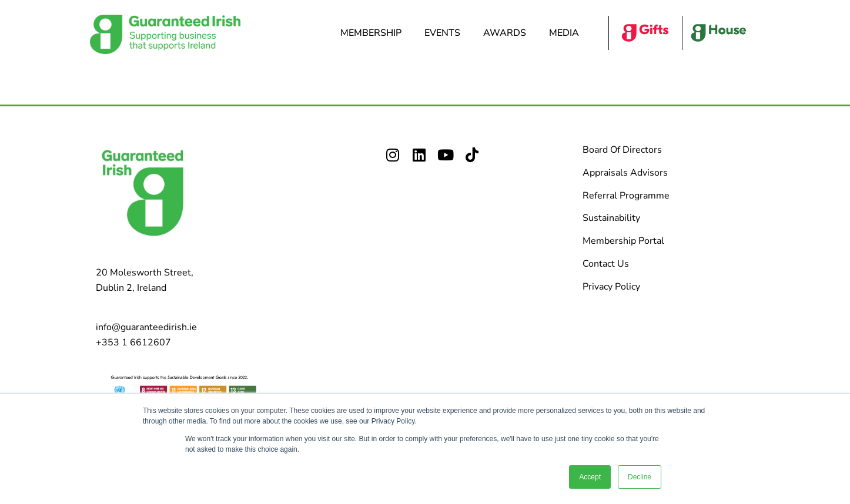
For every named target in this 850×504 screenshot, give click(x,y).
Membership (374, 33)
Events (445, 33)
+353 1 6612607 (133, 342)
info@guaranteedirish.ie (146, 327)
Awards (508, 33)
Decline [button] (640, 477)
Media (567, 33)
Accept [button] (590, 477)
